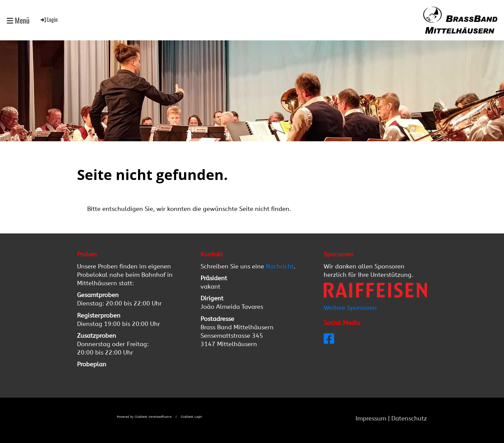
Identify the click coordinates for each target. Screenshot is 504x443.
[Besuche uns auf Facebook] (329, 339)
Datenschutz (409, 418)
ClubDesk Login (191, 417)
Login (49, 20)
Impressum (372, 418)
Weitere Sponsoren (350, 308)
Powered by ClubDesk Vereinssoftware (144, 417)
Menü (18, 20)
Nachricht (280, 266)
